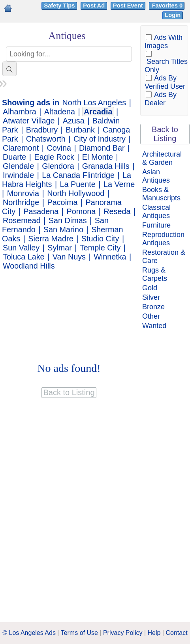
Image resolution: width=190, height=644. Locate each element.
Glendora (58, 166)
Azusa (74, 121)
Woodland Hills (29, 266)
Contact (177, 633)
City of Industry (100, 139)
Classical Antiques (156, 212)
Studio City (100, 239)
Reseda (117, 211)
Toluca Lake (24, 257)
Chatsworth (46, 139)
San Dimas (68, 220)
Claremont (21, 148)
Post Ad (94, 6)
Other (151, 316)
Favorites (168, 6)
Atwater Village (29, 121)
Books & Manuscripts (161, 194)
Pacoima (63, 202)
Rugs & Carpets (155, 274)
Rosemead (22, 220)
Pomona (81, 211)
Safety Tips (59, 6)
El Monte (98, 157)
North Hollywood (76, 193)
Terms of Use (79, 633)
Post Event (128, 6)
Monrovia (23, 193)
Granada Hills (106, 166)
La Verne (119, 184)
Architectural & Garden (162, 158)
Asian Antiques (156, 176)
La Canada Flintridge (78, 175)
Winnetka (110, 257)
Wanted (154, 326)
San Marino (63, 230)
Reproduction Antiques (163, 239)
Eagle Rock (54, 157)
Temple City (100, 248)
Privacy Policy (123, 633)
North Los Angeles (94, 103)
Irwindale (18, 175)
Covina (59, 148)
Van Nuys (69, 257)
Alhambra (20, 112)
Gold (150, 288)
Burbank (80, 130)
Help (154, 633)
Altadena (60, 112)
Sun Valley (21, 248)
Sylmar (60, 248)
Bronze (153, 307)
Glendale (18, 166)
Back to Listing (165, 134)
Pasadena (41, 211)
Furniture (156, 225)
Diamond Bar (102, 148)
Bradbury (42, 130)
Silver (151, 297)
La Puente (78, 184)
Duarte (14, 157)
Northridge (21, 202)
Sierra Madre (51, 239)
